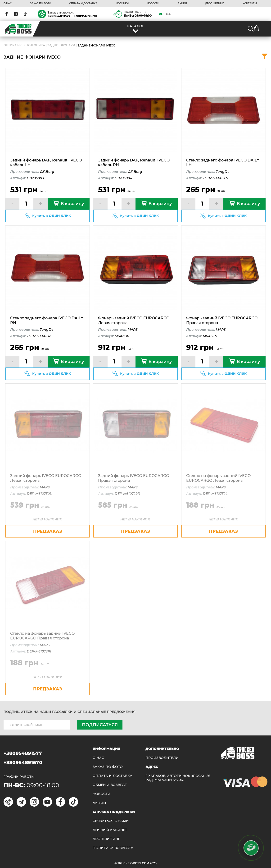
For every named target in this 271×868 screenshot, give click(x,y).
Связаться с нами (111, 821)
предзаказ (48, 531)
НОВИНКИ (122, 4)
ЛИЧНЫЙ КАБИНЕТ (110, 830)
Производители (162, 758)
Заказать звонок (61, 12)
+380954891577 (59, 16)
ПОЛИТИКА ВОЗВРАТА (113, 848)
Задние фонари (61, 45)
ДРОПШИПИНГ (215, 4)
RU (161, 14)
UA (168, 14)
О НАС (8, 4)
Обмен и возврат (110, 785)
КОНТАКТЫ (250, 4)
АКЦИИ (182, 4)
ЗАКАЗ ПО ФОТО (41, 4)
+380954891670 (86, 16)
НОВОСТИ (153, 4)
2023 (153, 863)
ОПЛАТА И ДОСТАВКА (83, 4)
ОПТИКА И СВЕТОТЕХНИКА (24, 45)
